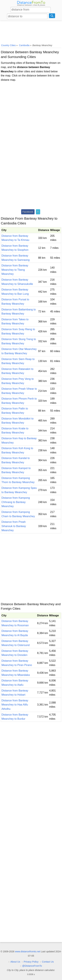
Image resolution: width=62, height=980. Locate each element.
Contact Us (48, 962)
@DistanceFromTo (32, 966)
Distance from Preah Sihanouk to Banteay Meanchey (14, 526)
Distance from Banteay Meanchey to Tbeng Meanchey (15, 270)
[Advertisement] (31, 32)
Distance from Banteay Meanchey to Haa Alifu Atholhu (15, 705)
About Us (15, 962)
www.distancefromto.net (28, 951)
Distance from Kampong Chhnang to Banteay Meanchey (16, 502)
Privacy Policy (31, 962)
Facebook (28, 212)
